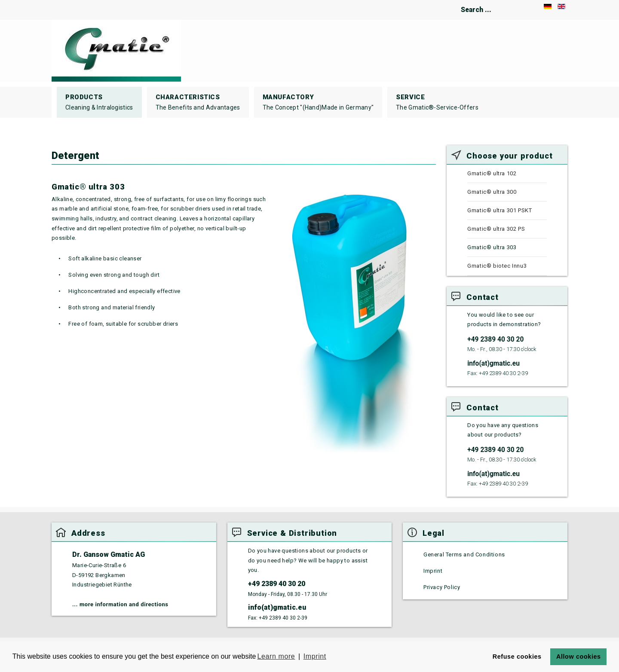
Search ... (440, 0)
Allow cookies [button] (579, 657)
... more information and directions (120, 604)
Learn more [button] (276, 656)
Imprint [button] (315, 656)
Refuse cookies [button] (517, 657)
